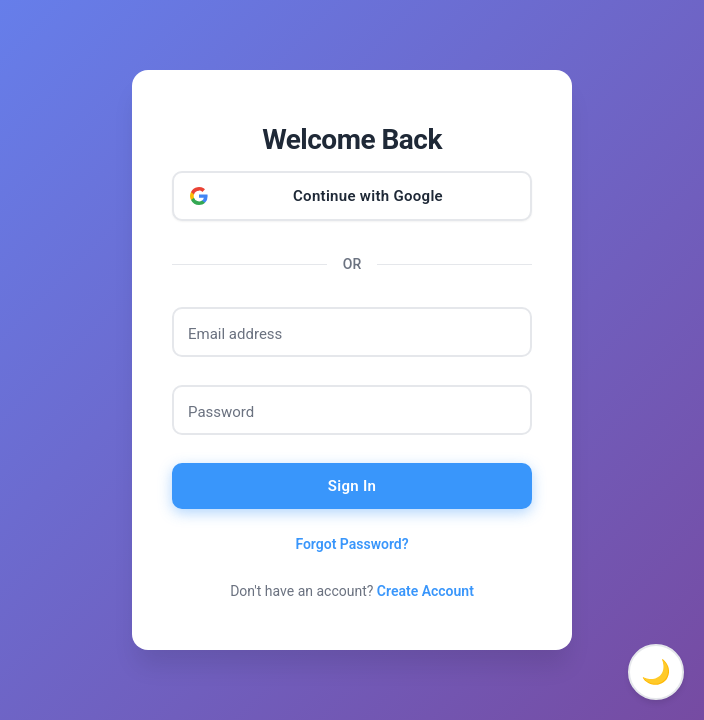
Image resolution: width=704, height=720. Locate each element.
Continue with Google (368, 196)
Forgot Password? (351, 544)
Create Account (425, 591)
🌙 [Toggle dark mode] (656, 672)
